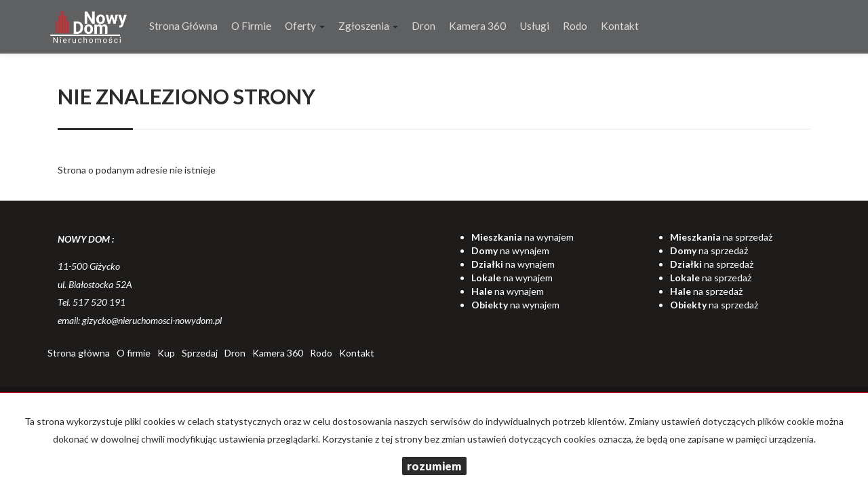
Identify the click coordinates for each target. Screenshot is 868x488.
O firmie (251, 26)
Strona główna (183, 26)
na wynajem (522, 237)
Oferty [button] (305, 26)
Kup (166, 353)
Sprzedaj (200, 353)
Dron (423, 26)
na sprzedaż (721, 237)
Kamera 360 (477, 26)
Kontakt (620, 26)
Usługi (534, 26)
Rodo (575, 26)
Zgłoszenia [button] (368, 26)
